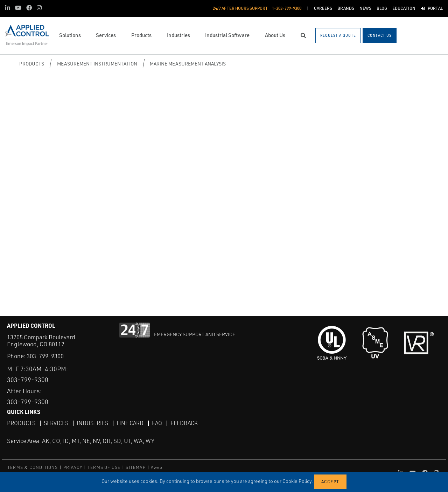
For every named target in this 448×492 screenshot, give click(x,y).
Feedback (184, 423)
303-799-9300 (45, 356)
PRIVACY (73, 467)
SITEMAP (135, 467)
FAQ (157, 423)
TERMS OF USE (104, 467)
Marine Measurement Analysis (188, 64)
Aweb (157, 467)
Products (32, 64)
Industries (92, 423)
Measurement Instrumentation (97, 64)
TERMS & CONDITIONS (33, 467)
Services (56, 423)
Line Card (130, 423)
